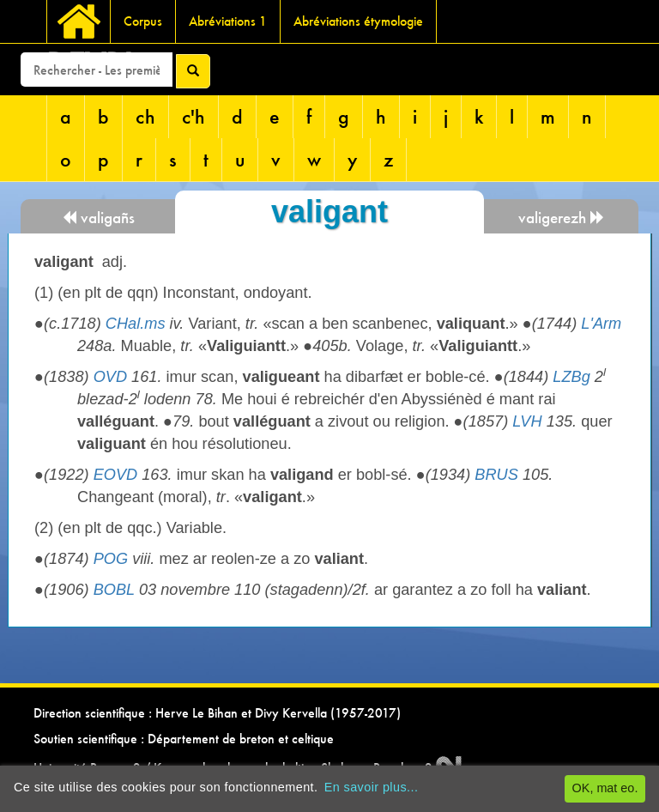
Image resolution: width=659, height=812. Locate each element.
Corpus (143, 21)
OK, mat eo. (605, 788)
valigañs (98, 218)
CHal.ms (136, 324)
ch (145, 116)
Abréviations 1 (228, 21)
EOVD (116, 475)
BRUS (496, 475)
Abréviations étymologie (358, 21)
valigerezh (562, 218)
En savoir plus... (372, 787)
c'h (193, 116)
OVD (110, 377)
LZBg (571, 377)
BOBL (114, 590)
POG (111, 559)
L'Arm (601, 324)
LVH (527, 421)
